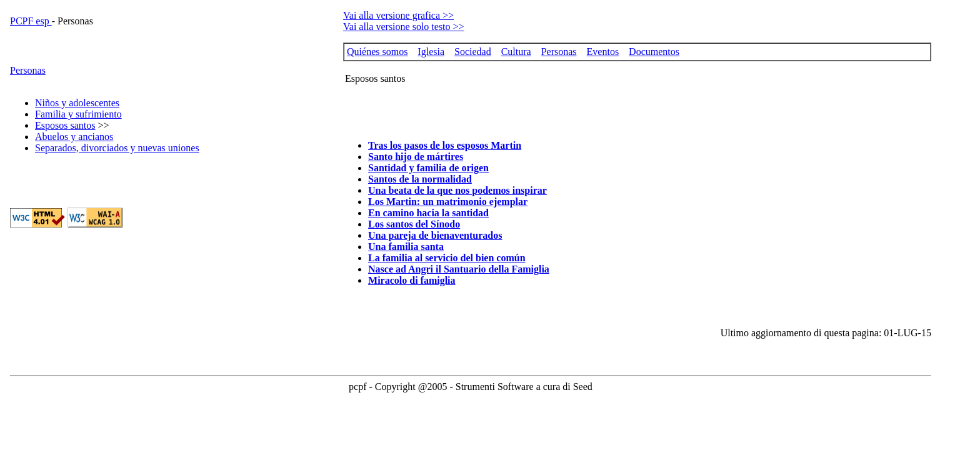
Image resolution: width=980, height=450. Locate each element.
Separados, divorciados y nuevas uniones (117, 148)
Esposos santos (65, 125)
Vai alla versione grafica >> (398, 15)
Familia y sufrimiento (78, 114)
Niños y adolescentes (77, 103)
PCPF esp (31, 21)
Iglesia (431, 52)
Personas (28, 70)
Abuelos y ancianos (74, 137)
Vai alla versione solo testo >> (404, 27)
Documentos (654, 52)
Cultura (516, 52)
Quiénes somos (377, 52)
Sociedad (473, 52)
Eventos (603, 52)
